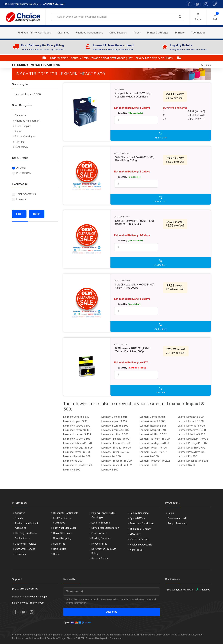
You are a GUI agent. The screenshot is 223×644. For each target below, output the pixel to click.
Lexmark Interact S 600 (77, 426)
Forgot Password (178, 524)
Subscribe (111, 612)
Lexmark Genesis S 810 (76, 417)
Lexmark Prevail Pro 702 (192, 448)
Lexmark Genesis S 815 (114, 417)
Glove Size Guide (63, 533)
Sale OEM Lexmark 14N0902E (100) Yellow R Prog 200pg (135, 286)
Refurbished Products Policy (104, 551)
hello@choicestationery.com (28, 603)
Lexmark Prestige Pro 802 (193, 443)
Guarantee (59, 544)
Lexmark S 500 (186, 465)
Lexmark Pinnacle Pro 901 (116, 439)
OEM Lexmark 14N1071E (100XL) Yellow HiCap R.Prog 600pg (133, 350)
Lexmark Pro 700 (149, 456)
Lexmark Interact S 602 (115, 426)
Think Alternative (26, 194)
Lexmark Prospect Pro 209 (117, 465)
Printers (180, 33)
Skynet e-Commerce (111, 638)
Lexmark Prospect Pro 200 (117, 461)
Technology (198, 33)
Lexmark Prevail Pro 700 (153, 448)
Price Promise (99, 533)
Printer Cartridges (158, 33)
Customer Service (25, 549)
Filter (19, 214)
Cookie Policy (22, 538)
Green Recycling (62, 538)
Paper (137, 33)
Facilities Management (89, 33)
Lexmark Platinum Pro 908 (116, 443)
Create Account (177, 518)
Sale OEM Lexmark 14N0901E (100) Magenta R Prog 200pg (134, 223)
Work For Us (136, 550)
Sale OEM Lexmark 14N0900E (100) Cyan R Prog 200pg (135, 159)
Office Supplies (118, 33)
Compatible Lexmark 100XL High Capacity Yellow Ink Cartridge (133, 95)
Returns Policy (100, 559)
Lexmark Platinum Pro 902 (193, 439)
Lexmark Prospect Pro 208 (78, 465)
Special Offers (137, 518)
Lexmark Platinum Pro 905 (78, 443)
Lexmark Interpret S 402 (115, 430)
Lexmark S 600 (72, 470)
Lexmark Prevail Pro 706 (115, 452)
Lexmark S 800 (110, 470)
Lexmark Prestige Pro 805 (78, 448)
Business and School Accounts (26, 526)
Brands (19, 518)
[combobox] (118, 17)
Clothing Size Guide (26, 533)
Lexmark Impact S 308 (191, 421)
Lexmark (21, 199)
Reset (37, 214)
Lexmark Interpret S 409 (77, 434)
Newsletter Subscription (105, 528)
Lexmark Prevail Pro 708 (192, 452)
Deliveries (20, 554)
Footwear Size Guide (65, 528)
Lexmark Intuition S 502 (153, 434)
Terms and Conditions (142, 524)
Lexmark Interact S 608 (191, 426)
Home (208, 65)
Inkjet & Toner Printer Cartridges (103, 515)
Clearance (63, 33)
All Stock (21, 168)
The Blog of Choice (140, 529)
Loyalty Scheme (101, 523)
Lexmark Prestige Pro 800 (154, 443)
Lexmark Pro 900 (73, 461)
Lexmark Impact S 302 (114, 421)
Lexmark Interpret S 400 (77, 430)
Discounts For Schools (66, 513)
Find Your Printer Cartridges (34, 33)
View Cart (135, 534)
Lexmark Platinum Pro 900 (155, 439)
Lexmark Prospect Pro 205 (193, 461)
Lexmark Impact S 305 (152, 421)
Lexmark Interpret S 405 (153, 430)
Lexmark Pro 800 (188, 456)
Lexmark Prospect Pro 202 (155, 461)
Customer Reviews (26, 544)
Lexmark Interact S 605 (153, 426)
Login (171, 513)
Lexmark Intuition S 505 (191, 434)
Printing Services (101, 538)
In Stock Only (24, 173)
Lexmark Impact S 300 (191, 417)
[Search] (180, 17)
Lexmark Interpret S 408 (192, 430)
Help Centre (60, 549)
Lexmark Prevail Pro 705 (77, 452)
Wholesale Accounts (141, 545)
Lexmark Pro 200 (111, 456)
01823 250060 (54, 4)
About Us (20, 513)
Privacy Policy (99, 544)
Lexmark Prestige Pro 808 (116, 448)
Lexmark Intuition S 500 (115, 434)
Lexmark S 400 (148, 465)
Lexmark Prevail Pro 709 (77, 456)
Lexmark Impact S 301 (76, 421)
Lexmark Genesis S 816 (153, 417)
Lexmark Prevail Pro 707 (153, 452)
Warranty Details (139, 539)
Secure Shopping (139, 513)
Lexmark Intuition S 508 (77, 439)
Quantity (130, 113)
